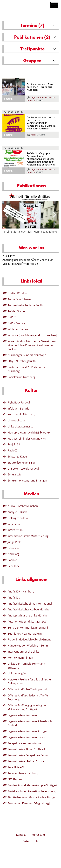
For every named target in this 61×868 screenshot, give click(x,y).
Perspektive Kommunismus (24, 743)
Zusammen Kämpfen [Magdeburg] (29, 803)
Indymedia (14, 524)
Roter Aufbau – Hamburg (23, 773)
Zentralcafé (15, 474)
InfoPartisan (15, 530)
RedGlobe (14, 566)
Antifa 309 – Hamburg (21, 592)
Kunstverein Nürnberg (21, 414)
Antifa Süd (14, 598)
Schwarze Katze (17, 457)
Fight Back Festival (19, 402)
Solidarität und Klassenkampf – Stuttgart (32, 785)
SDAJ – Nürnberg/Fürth (22, 361)
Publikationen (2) (32, 38)
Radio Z (12, 450)
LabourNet (14, 548)
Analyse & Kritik (17, 512)
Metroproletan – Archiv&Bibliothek (29, 433)
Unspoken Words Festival (23, 469)
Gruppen (32, 61)
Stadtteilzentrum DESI (21, 463)
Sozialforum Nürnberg (21, 377)
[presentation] (6, 215)
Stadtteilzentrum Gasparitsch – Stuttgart (33, 797)
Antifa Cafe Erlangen (20, 299)
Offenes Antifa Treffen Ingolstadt (28, 689)
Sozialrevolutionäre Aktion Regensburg (32, 791)
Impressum (38, 835)
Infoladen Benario (19, 329)
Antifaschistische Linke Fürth (25, 305)
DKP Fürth (14, 317)
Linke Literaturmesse (20, 426)
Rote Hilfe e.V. (16, 767)
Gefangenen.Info (18, 518)
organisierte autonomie (22, 715)
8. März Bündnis (17, 293)
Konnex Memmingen (20, 658)
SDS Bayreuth (16, 779)
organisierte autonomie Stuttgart (28, 731)
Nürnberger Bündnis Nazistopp (27, 355)
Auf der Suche (16, 311)
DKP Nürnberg (17, 323)
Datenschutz (31, 841)
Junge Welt (14, 542)
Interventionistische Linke (23, 652)
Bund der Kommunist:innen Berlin (29, 628)
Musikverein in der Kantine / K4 (27, 439)
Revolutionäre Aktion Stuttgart (26, 749)
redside (32, 135)
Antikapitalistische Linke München (28, 615)
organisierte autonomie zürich (26, 737)
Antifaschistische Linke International (30, 604)
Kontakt (21, 835)
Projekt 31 (14, 444)
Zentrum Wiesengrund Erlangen (27, 481)
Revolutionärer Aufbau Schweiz (27, 761)
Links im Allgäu (17, 673)
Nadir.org (14, 554)
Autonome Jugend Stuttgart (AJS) (28, 622)
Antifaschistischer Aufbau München (29, 609)
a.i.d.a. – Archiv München (23, 506)
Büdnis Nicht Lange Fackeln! (25, 634)
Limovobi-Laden (17, 420)
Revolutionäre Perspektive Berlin (28, 755)
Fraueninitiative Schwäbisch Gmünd (30, 639)
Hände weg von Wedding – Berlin (28, 646)
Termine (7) (32, 26)
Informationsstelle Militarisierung (28, 536)
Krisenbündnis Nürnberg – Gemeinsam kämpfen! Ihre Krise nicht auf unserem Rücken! (32, 345)
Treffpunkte (32, 49)
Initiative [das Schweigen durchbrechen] (32, 335)
